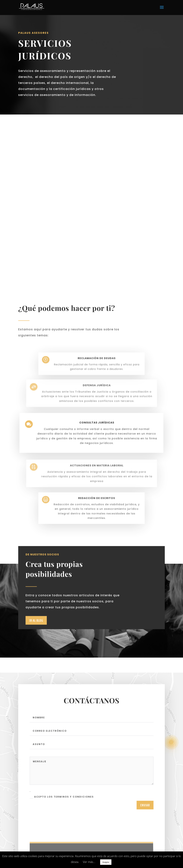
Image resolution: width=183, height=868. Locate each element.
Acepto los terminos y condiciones (62, 812)
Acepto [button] (106, 862)
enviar (145, 821)
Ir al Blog (36, 637)
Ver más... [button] (89, 862)
